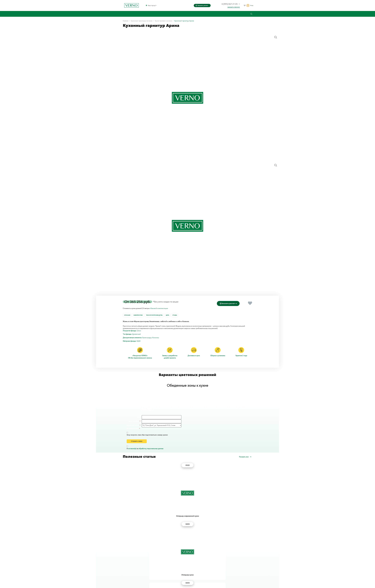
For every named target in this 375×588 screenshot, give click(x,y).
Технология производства (154, 315)
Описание (127, 315)
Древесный (136, 334)
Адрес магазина (133, 425)
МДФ (139, 341)
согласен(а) (132, 452)
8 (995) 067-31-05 (230, 4)
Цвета (167, 315)
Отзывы (175, 315)
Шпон (139, 330)
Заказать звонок (234, 7)
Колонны (156, 337)
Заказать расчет (202, 5)
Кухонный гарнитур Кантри (180, 566)
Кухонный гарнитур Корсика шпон (140, 566)
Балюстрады (147, 337)
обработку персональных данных (151, 452)
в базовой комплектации (159, 308)
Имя (139, 417)
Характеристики (138, 315)
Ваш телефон (134, 421)
